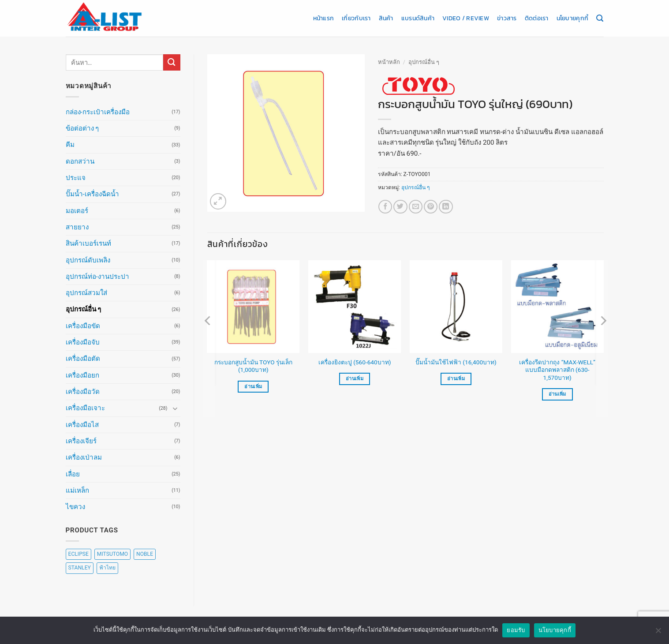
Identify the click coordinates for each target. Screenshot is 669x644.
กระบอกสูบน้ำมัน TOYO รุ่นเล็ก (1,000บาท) (253, 366)
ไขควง (75, 507)
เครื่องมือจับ (83, 342)
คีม (70, 145)
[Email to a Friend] (416, 207)
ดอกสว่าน (80, 161)
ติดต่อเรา (537, 18)
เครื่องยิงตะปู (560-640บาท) (355, 362)
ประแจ (76, 178)
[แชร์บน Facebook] (385, 207)
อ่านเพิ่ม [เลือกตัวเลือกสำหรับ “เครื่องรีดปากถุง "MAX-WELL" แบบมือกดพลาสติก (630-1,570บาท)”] (557, 394)
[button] (218, 201)
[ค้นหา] (600, 19)
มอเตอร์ (77, 211)
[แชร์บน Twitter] (400, 207)
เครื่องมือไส (82, 425)
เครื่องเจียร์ (81, 441)
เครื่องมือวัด (83, 392)
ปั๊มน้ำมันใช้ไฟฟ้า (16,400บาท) (456, 362)
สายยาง (77, 227)
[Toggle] (175, 408)
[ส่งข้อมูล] (172, 62)
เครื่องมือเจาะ (85, 408)
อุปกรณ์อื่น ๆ (84, 309)
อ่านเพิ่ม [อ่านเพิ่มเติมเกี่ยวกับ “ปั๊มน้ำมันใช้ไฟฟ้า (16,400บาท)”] (456, 379)
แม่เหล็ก (77, 490)
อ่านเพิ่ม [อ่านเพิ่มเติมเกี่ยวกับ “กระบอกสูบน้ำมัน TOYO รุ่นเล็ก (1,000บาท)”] (253, 387)
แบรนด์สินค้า (418, 18)
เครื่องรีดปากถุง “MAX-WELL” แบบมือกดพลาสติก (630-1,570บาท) (557, 370)
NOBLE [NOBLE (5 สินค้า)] (145, 554)
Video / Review (466, 18)
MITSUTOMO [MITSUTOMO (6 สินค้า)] (112, 554)
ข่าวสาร (507, 18)
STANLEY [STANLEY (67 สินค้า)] (80, 568)
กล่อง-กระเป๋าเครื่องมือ (98, 112)
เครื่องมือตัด (83, 359)
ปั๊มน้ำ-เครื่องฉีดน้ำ (92, 194)
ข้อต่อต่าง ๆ (82, 128)
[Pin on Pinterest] (431, 207)
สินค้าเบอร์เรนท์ (88, 243)
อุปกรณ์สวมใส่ (86, 293)
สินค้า (386, 18)
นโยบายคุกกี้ (572, 18)
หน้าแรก (324, 18)
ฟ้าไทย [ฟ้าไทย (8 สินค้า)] (107, 568)
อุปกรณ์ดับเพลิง (88, 260)
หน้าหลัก (389, 62)
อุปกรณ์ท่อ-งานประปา (97, 277)
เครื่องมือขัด (83, 326)
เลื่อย (73, 474)
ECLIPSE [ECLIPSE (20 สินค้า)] (78, 554)
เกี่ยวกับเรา (356, 18)
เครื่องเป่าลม (84, 457)
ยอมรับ (516, 633)
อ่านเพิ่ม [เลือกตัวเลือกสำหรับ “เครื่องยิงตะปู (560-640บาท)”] (355, 379)
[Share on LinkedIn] (446, 207)
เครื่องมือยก (82, 375)
